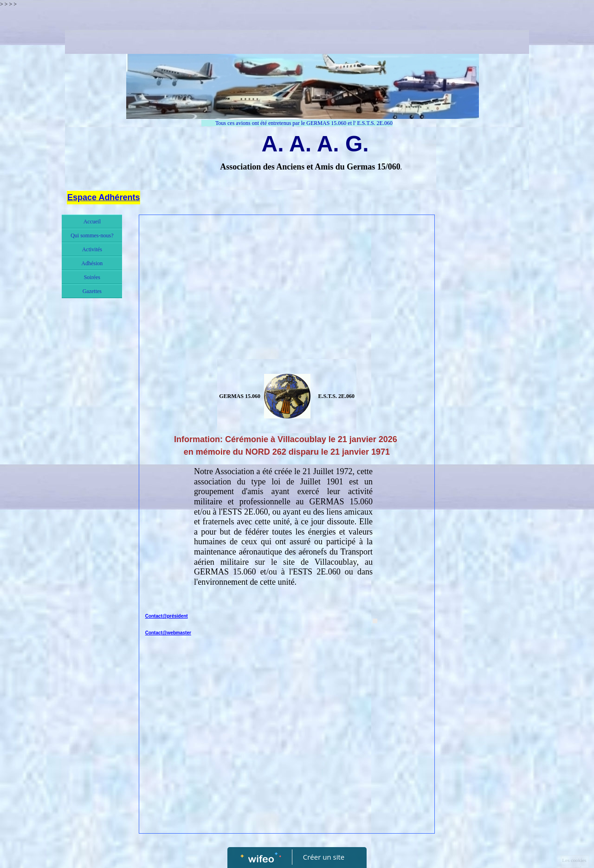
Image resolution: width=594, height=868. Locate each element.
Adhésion (92, 263)
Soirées (92, 277)
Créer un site (324, 857)
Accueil (92, 222)
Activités (92, 249)
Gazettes (92, 291)
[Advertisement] (287, 289)
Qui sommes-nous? (92, 235)
